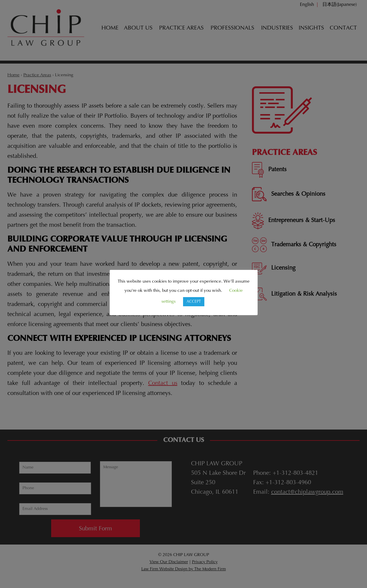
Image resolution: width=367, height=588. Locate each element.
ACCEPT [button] (194, 302)
